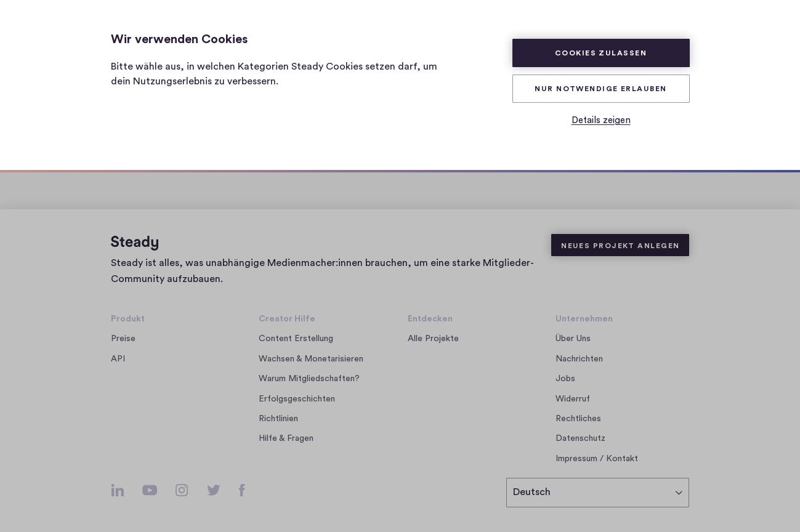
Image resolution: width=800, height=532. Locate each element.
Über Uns (573, 339)
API (118, 359)
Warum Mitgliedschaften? (309, 379)
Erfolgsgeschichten (297, 399)
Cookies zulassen (601, 53)
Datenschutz (580, 438)
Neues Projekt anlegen (620, 246)
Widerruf (573, 399)
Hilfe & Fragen (286, 438)
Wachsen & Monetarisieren (311, 359)
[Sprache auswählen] (598, 493)
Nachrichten (579, 359)
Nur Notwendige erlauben (600, 89)
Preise (123, 339)
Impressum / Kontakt (597, 459)
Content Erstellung (296, 339)
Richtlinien (278, 419)
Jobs (569, 379)
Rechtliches (578, 419)
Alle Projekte (433, 339)
